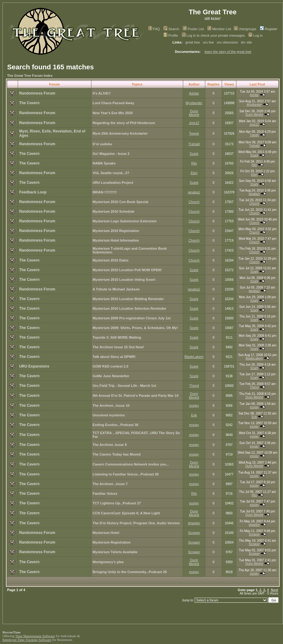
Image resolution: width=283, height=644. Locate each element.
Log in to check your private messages (213, 35)
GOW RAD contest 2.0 (111, 366)
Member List (219, 29)
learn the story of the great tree (228, 52)
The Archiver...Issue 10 (111, 405)
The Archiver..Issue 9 (110, 445)
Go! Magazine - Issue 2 (111, 154)
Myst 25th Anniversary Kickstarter (120, 133)
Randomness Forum (37, 93)
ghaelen (194, 523)
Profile (171, 35)
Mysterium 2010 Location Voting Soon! (124, 280)
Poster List (193, 29)
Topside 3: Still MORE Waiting (117, 337)
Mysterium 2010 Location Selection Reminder (130, 308)
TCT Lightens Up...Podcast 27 (117, 503)
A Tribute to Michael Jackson (116, 289)
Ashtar (194, 93)
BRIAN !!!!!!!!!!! (105, 192)
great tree (193, 42)
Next (275, 590)
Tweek (194, 133)
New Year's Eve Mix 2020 (113, 113)
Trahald (194, 144)
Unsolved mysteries (109, 415)
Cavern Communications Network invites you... (131, 464)
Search (171, 29)
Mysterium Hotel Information (116, 240)
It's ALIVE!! (102, 93)
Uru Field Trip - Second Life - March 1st (124, 386)
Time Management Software (35, 636)
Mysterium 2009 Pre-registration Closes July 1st (132, 318)
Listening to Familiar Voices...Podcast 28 (126, 474)
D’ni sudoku (102, 144)
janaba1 (194, 192)
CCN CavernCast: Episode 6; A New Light (126, 513)
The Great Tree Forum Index (30, 76)
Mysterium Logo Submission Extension (125, 221)
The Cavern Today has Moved (117, 454)
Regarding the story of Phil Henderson (124, 123)
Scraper (194, 533)
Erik (194, 415)
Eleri (194, 173)
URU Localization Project (113, 183)
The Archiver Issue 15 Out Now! (118, 347)
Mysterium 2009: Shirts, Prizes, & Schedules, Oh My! (135, 328)
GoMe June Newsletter (111, 376)
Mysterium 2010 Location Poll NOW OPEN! (127, 270)
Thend (194, 386)
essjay (194, 405)
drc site (246, 42)
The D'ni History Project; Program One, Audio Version (136, 523)
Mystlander (194, 103)
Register (269, 29)
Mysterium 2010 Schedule (114, 211)
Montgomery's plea (108, 562)
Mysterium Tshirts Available (115, 552)
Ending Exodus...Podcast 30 (116, 425)
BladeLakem (194, 357)
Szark (194, 154)
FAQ (154, 29)
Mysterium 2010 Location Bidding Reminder (128, 299)
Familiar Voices (105, 493)
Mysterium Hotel (106, 533)
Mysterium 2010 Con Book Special (121, 202)
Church (194, 202)
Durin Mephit (194, 113)
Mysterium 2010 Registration (116, 231)
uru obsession (227, 42)
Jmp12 (194, 123)
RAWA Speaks (104, 163)
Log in (255, 35)
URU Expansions (34, 366)
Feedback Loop (33, 192)
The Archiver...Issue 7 (110, 484)
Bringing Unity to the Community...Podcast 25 (130, 572)
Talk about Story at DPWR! (114, 357)
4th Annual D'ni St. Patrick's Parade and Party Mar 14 (136, 396)
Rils (194, 163)
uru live (208, 42)
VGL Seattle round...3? (111, 173)
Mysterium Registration (112, 542)
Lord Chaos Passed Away (114, 103)
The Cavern (29, 103)
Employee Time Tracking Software (27, 640)
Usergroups (245, 29)
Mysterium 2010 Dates (111, 260)
